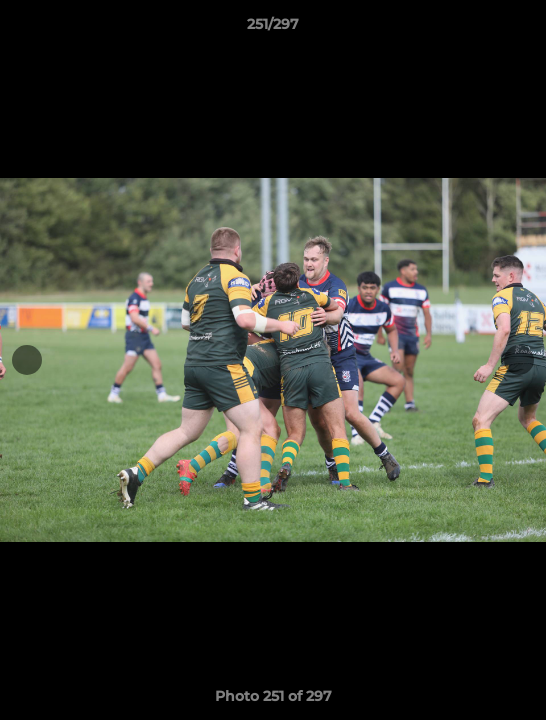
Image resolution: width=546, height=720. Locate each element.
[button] (522, 29)
